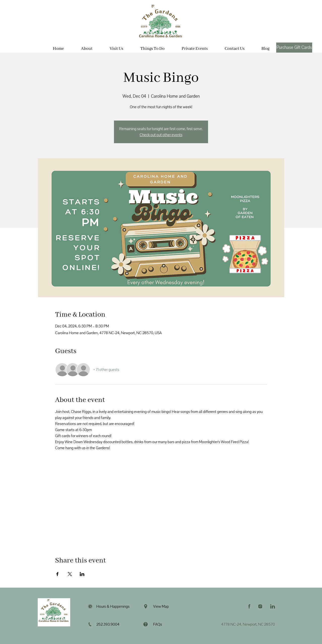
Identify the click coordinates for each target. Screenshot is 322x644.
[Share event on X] (70, 574)
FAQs (158, 624)
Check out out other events (161, 135)
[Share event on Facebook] (57, 574)
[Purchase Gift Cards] (294, 48)
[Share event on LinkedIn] (82, 574)
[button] (116, 47)
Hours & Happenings (113, 607)
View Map (161, 607)
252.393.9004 (108, 624)
